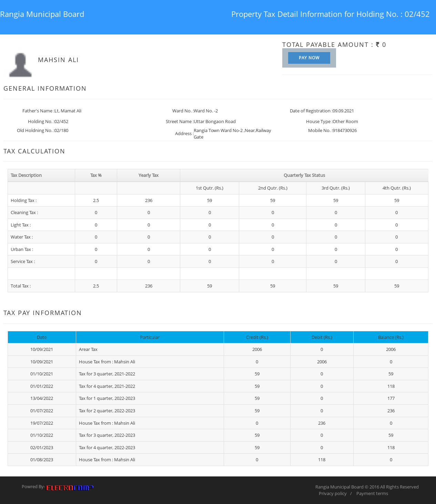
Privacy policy (333, 493)
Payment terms (372, 493)
